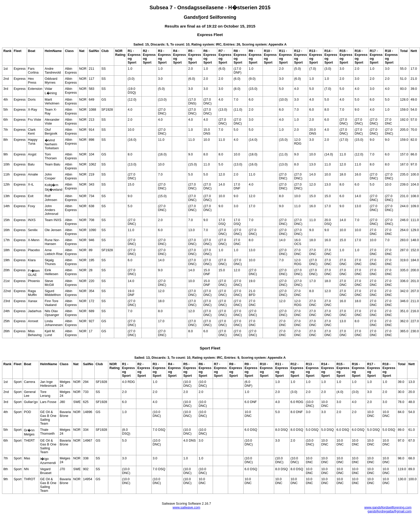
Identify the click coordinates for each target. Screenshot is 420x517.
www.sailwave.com (186, 507)
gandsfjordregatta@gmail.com (390, 511)
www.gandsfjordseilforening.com (388, 507)
